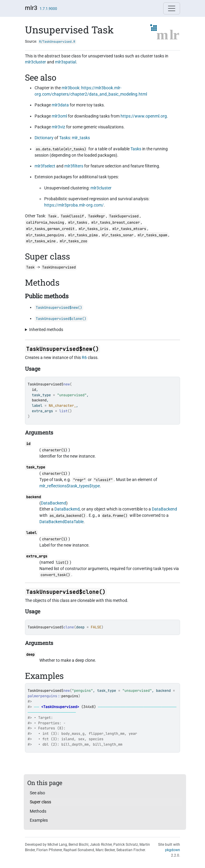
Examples (39, 820)
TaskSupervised (124, 216)
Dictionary (44, 138)
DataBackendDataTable (61, 522)
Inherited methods (46, 330)
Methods (38, 811)
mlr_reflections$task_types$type (70, 486)
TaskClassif (72, 216)
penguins (70, 696)
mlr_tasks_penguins (45, 235)
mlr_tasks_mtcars (129, 229)
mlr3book (70, 88)
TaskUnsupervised (44, 384)
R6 (84, 357)
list (63, 411)
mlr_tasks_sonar (118, 235)
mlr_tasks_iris (93, 229)
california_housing (45, 222)
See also (37, 793)
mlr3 (31, 8)
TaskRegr (96, 216)
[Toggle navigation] (172, 8)
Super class (40, 802)
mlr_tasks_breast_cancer (116, 222)
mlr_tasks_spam (152, 235)
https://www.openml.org (144, 116)
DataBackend (54, 503)
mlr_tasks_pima (83, 235)
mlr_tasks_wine (41, 241)
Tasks (65, 138)
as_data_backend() (67, 516)
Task (52, 216)
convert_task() (55, 575)
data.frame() (115, 516)
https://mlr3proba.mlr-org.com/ (74, 205)
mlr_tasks (81, 138)
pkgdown (173, 850)
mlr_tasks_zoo (73, 241)
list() (62, 563)
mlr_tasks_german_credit (50, 229)
